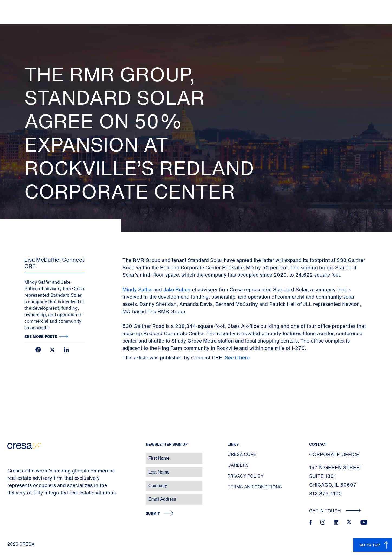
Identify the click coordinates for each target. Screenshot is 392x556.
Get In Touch (335, 511)
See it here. (238, 357)
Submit (153, 514)
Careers (238, 465)
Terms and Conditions (255, 487)
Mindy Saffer (138, 289)
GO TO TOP (370, 545)
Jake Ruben (177, 289)
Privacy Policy (246, 476)
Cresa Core (242, 454)
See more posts (41, 336)
